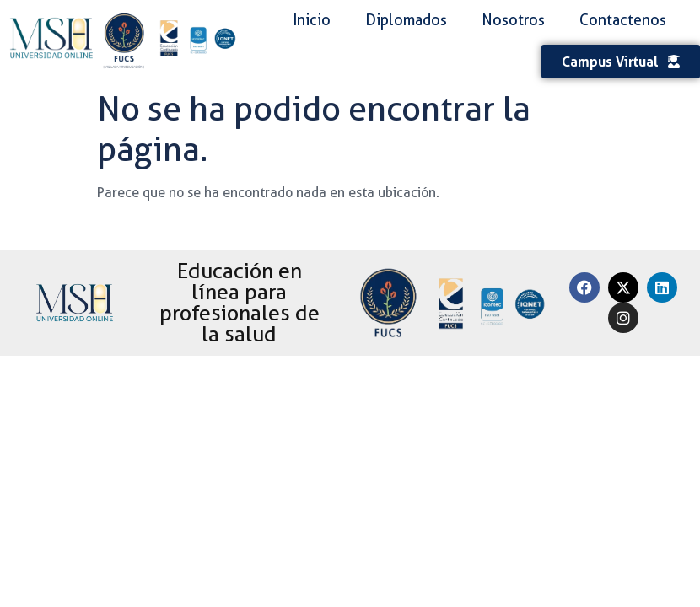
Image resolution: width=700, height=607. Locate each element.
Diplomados (406, 20)
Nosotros (513, 20)
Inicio (312, 20)
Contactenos (623, 20)
